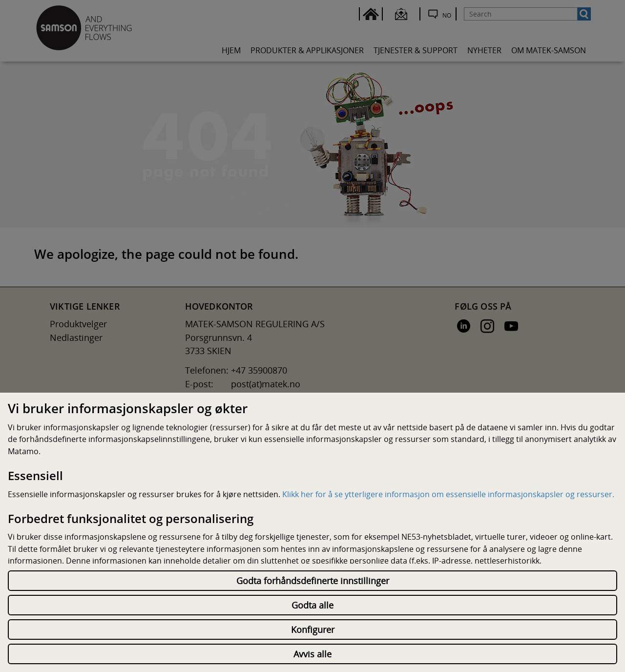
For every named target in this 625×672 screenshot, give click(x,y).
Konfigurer (313, 630)
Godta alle (312, 605)
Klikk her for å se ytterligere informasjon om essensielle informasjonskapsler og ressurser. (448, 494)
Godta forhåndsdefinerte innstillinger (313, 581)
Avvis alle (312, 654)
